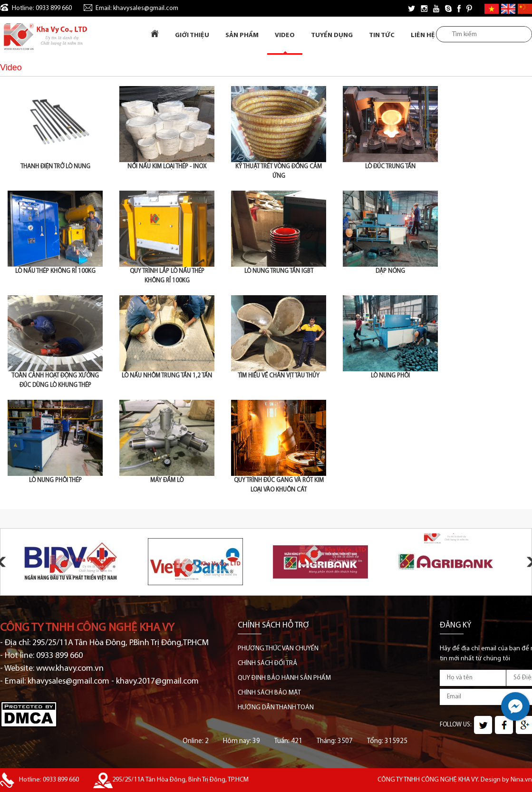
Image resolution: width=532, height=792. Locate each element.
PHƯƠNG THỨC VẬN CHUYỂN (278, 649)
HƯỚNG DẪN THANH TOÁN (276, 708)
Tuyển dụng (332, 35)
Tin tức (382, 35)
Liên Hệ (423, 35)
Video (285, 35)
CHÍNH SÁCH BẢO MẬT (269, 693)
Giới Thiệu (192, 35)
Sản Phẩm (242, 35)
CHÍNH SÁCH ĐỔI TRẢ (267, 663)
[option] (79, 562)
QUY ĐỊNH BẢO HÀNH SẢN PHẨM (284, 678)
